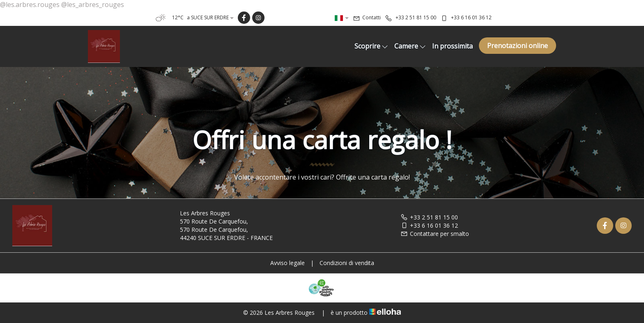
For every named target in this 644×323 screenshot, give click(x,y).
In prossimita (452, 46)
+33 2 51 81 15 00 (429, 217)
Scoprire (371, 46)
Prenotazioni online (517, 46)
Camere (410, 46)
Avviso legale (287, 263)
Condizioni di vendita (347, 263)
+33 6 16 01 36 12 (429, 225)
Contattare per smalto (435, 234)
